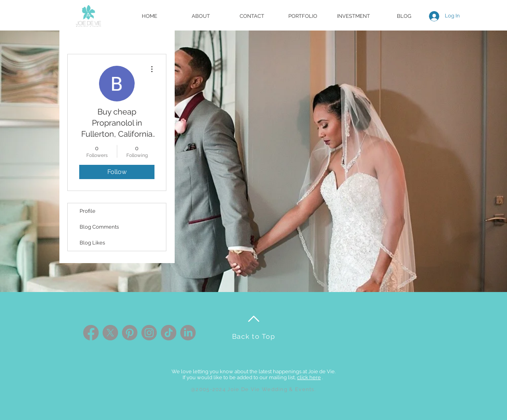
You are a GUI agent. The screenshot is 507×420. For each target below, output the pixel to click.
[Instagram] (149, 333)
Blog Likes (92, 243)
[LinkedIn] (188, 333)
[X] (110, 333)
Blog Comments (99, 227)
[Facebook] (91, 333)
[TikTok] (169, 333)
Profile (88, 211)
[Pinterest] (130, 333)
